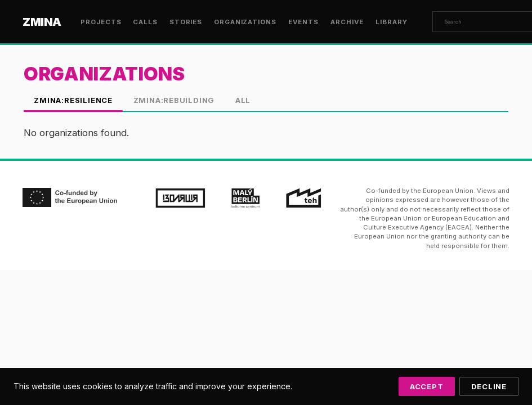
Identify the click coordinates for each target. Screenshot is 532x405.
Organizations (245, 22)
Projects (101, 22)
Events (304, 22)
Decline (489, 386)
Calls (145, 22)
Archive (347, 22)
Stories (186, 22)
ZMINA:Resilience (73, 100)
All (243, 100)
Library (391, 22)
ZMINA (42, 22)
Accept (427, 386)
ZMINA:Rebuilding (174, 100)
